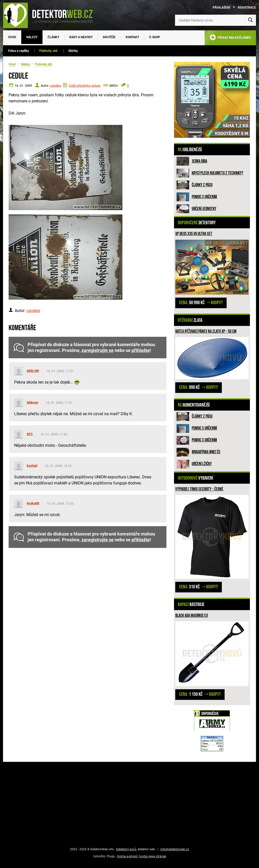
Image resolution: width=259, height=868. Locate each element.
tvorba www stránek (153, 856)
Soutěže (109, 37)
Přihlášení (221, 8)
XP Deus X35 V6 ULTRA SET (194, 234)
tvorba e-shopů (127, 856)
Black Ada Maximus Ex (192, 616)
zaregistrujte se (98, 350)
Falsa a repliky (19, 51)
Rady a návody (81, 37)
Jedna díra (199, 161)
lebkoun (33, 402)
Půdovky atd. (49, 51)
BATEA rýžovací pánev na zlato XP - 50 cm (206, 331)
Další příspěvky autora (85, 86)
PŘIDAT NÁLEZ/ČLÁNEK (230, 38)
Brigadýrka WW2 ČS (206, 452)
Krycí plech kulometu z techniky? (218, 173)
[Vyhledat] (250, 20)
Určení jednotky (204, 209)
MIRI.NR (33, 371)
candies (56, 86)
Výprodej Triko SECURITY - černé (199, 489)
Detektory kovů (126, 849)
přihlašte (141, 350)
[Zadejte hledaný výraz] (215, 20)
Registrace (247, 8)
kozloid (32, 466)
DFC (30, 434)
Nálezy (32, 37)
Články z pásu (202, 185)
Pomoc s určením (204, 197)
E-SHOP (155, 37)
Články (53, 37)
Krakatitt (33, 503)
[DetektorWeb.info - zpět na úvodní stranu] (51, 15)
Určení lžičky (202, 464)
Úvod (12, 37)
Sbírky (73, 51)
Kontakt (132, 37)
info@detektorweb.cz (175, 849)
